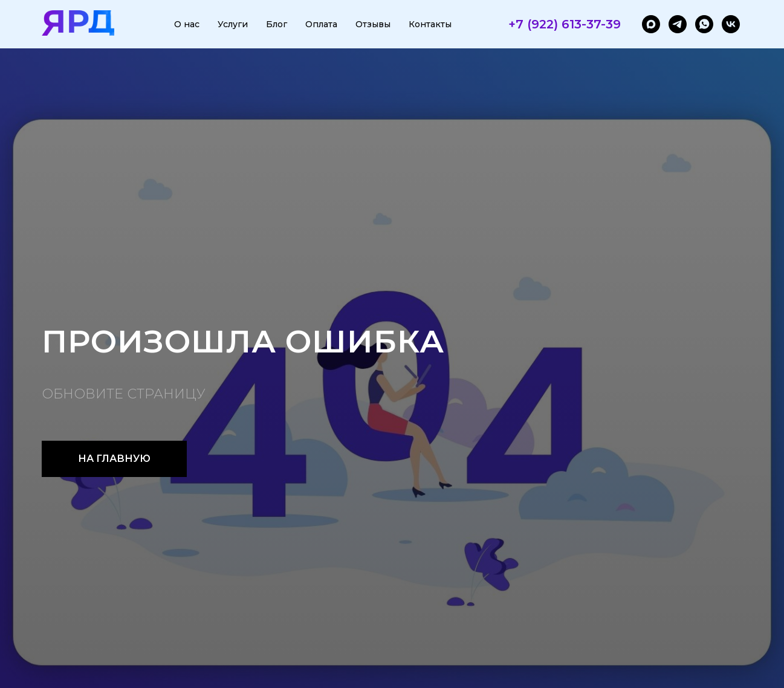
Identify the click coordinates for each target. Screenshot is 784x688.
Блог (277, 24)
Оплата (321, 24)
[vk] (731, 24)
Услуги (233, 24)
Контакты (430, 24)
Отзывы (373, 24)
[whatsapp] (704, 24)
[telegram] (678, 24)
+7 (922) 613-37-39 (565, 24)
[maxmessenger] (651, 24)
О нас (187, 24)
